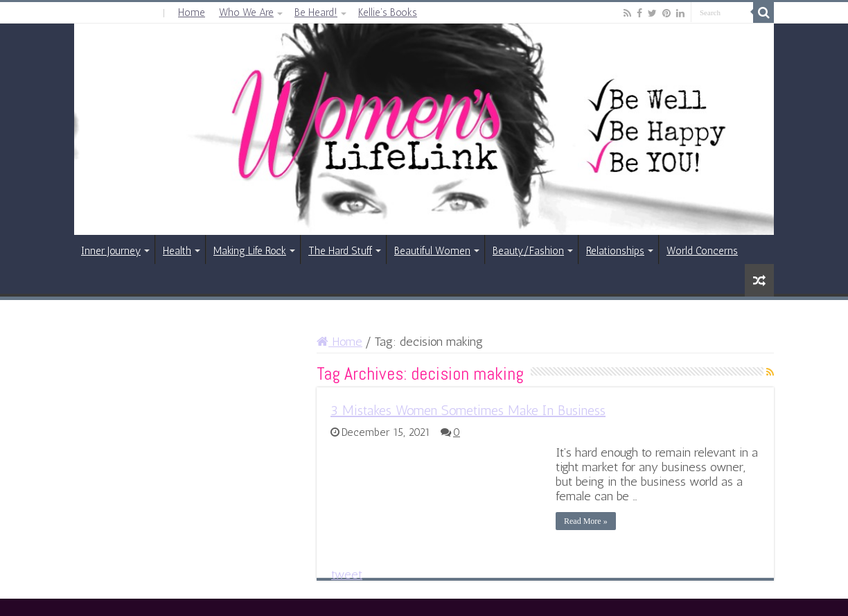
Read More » (586, 521)
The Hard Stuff (340, 251)
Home (192, 12)
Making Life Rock (250, 251)
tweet (347, 574)
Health (177, 251)
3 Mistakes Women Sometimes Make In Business (468, 410)
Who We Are (246, 12)
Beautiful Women (432, 251)
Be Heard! (316, 12)
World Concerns (702, 251)
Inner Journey (111, 251)
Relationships (615, 251)
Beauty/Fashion (528, 251)
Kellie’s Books (388, 12)
